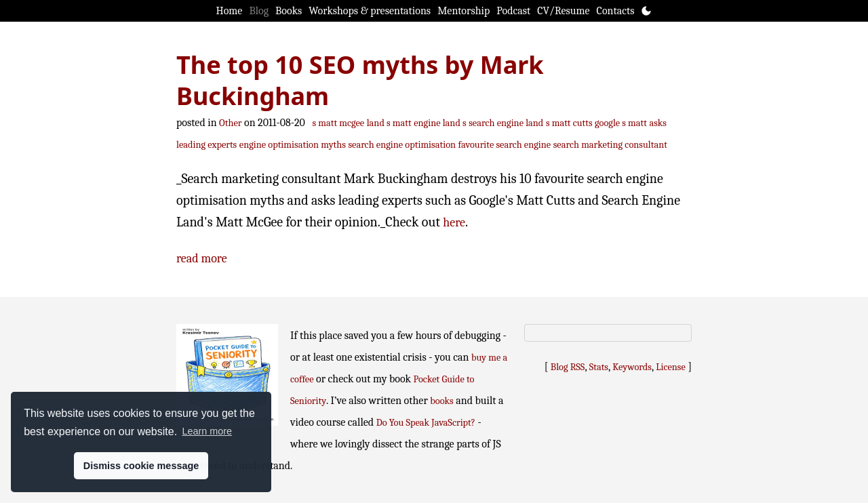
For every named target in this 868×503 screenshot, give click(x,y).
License (671, 367)
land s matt (389, 123)
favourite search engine (505, 145)
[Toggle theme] (646, 11)
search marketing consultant (610, 145)
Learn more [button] (207, 431)
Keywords (632, 367)
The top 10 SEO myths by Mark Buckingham (360, 80)
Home (230, 11)
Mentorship (463, 11)
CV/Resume (563, 11)
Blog (259, 11)
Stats (599, 367)
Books (289, 11)
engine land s (440, 123)
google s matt (621, 123)
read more (202, 259)
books (441, 401)
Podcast (513, 11)
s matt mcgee (338, 123)
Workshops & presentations (370, 11)
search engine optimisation (402, 145)
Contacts (616, 11)
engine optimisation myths (293, 145)
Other (230, 123)
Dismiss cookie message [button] (141, 466)
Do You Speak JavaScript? (426, 423)
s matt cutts (569, 123)
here (454, 223)
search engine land (506, 123)
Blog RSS (568, 367)
